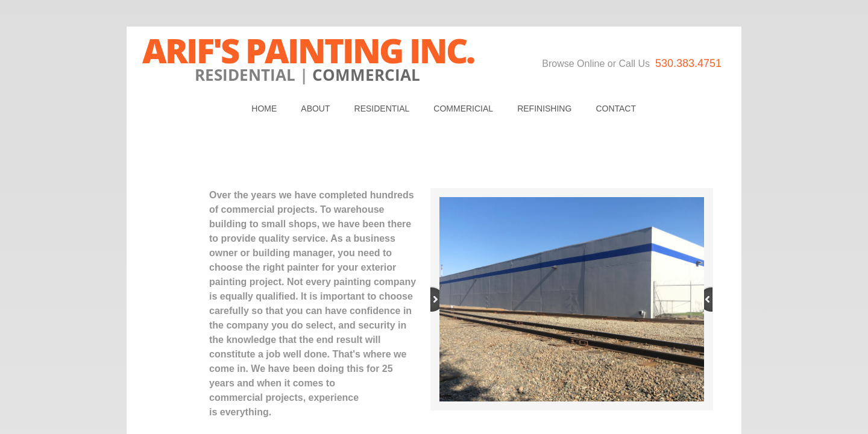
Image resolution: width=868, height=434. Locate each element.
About (315, 108)
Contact (616, 108)
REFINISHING (544, 108)
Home (264, 108)
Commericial (463, 108)
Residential (382, 108)
